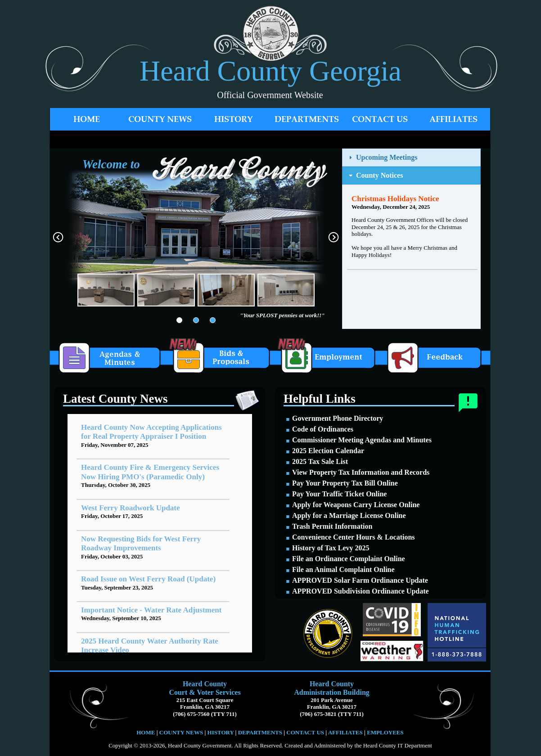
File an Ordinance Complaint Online (349, 559)
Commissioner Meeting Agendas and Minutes (362, 440)
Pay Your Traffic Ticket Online (339, 494)
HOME (146, 732)
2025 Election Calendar (328, 451)
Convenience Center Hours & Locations (354, 537)
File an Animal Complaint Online (343, 569)
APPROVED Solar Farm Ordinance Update (360, 580)
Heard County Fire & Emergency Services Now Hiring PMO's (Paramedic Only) (150, 472)
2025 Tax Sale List (320, 461)
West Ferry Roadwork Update (131, 508)
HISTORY (220, 732)
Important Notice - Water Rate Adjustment (151, 610)
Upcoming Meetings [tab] (382, 157)
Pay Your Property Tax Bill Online (345, 483)
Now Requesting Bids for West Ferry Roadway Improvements (141, 543)
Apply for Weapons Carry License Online (356, 505)
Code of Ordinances (323, 429)
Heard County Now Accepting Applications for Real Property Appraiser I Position (151, 432)
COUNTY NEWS (182, 732)
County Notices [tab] (375, 175)
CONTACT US (305, 732)
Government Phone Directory (338, 418)
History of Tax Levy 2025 (331, 548)
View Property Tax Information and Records (361, 472)
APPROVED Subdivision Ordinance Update (361, 591)
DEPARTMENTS (260, 732)
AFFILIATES (345, 732)
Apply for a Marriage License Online (349, 515)
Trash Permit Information (332, 526)
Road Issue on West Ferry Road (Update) (148, 579)
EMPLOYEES (385, 732)
